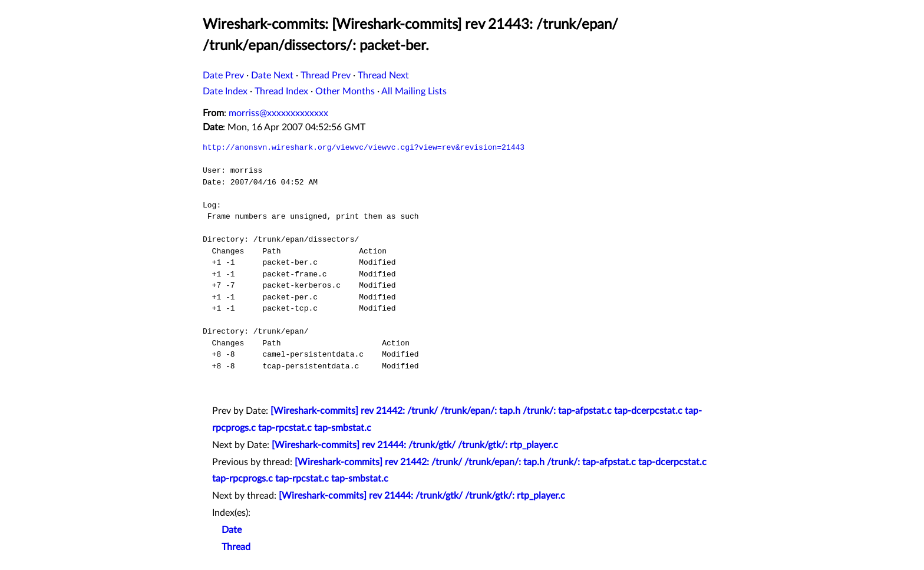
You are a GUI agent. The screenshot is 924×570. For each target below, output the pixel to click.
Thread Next (383, 75)
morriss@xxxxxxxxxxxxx (278, 113)
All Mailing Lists (414, 91)
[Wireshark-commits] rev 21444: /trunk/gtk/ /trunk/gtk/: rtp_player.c (415, 445)
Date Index (225, 91)
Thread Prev (326, 75)
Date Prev (223, 75)
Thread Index (281, 91)
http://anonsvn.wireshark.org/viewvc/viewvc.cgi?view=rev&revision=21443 (364, 147)
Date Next (272, 75)
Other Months (345, 91)
